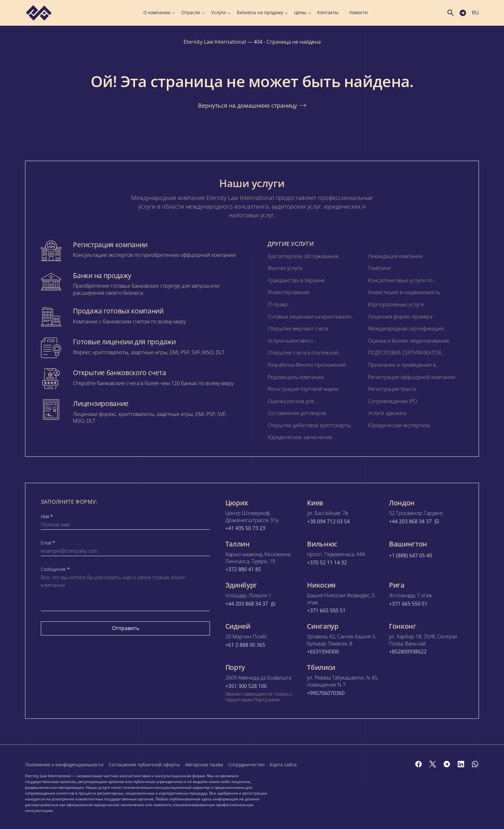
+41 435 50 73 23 (245, 528)
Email (48, 543)
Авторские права (204, 765)
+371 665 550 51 (326, 611)
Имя (47, 517)
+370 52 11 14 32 (327, 563)
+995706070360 (326, 693)
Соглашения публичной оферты (144, 765)
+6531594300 (323, 652)
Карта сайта (283, 765)
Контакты (328, 13)
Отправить (126, 628)
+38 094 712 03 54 (328, 522)
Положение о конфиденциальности (64, 765)
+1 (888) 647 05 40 (410, 556)
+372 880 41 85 (243, 569)
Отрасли (193, 13)
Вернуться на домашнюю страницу (252, 105)
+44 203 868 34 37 (414, 522)
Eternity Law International (215, 42)
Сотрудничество (246, 765)
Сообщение (55, 569)
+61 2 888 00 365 (245, 645)
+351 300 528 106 (246, 686)
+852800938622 (408, 652)
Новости (359, 13)
